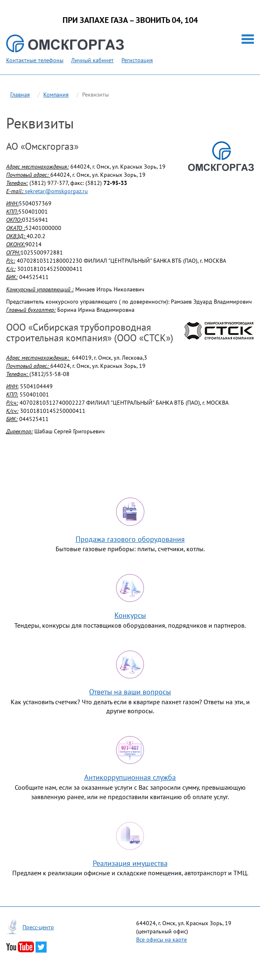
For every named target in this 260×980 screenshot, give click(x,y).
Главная (20, 95)
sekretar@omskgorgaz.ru (56, 191)
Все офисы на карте (161, 939)
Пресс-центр (38, 927)
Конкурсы (130, 615)
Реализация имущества (130, 863)
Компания (56, 95)
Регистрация (137, 60)
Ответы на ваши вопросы (130, 692)
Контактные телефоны (35, 60)
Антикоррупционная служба (130, 777)
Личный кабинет (92, 60)
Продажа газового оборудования (130, 539)
